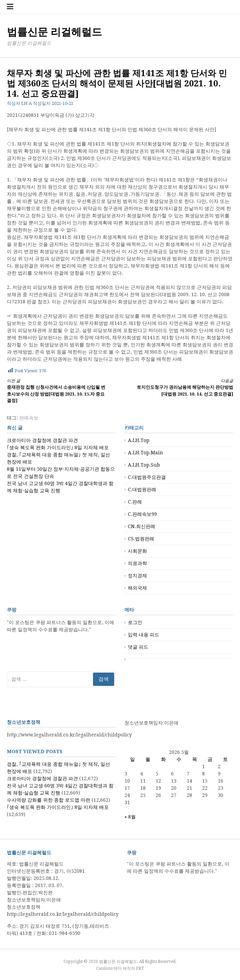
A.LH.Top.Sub (144, 465)
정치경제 (137, 576)
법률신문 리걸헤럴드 (54, 32)
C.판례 (135, 502)
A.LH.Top (139, 440)
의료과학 (137, 563)
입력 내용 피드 (144, 635)
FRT (140, 968)
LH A (26, 103)
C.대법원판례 (142, 489)
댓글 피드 (138, 647)
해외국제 (137, 588)
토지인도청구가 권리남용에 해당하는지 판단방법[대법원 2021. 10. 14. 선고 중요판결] (182, 387)
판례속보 (29, 418)
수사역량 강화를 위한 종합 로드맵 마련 (49, 800)
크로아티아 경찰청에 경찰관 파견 (42, 440)
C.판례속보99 (142, 514)
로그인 (135, 622)
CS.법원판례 (141, 539)
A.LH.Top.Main (145, 453)
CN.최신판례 (142, 526)
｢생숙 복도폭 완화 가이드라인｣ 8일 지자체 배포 (58, 447)
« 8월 (130, 817)
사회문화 (137, 551)
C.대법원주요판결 (147, 477)
